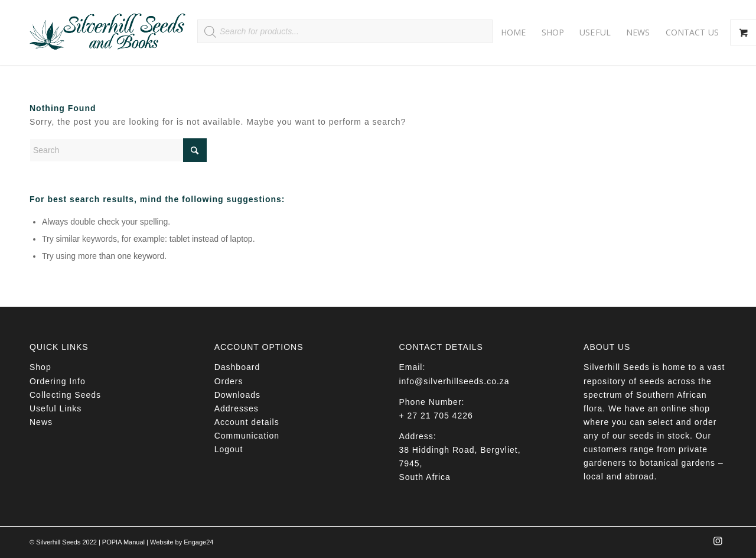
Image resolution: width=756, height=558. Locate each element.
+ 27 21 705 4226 (436, 416)
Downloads (237, 395)
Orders (229, 381)
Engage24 (198, 542)
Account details (247, 422)
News (41, 422)
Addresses (237, 408)
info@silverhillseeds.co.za (454, 381)
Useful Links (56, 408)
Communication (247, 436)
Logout (229, 449)
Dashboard (237, 367)
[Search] (118, 150)
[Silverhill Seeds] (108, 33)
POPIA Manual (123, 542)
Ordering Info (58, 381)
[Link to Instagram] (718, 544)
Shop (40, 367)
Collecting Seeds (65, 395)
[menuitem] (514, 33)
